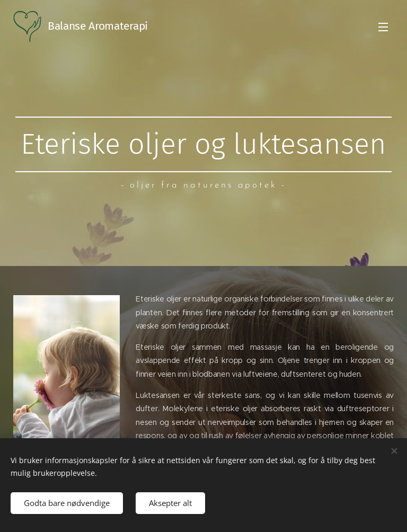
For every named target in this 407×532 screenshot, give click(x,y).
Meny (383, 27)
